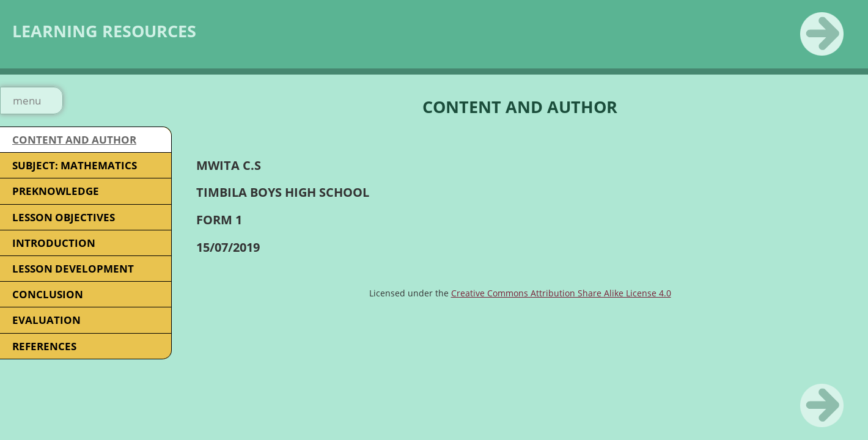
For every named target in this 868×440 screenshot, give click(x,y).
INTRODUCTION (54, 243)
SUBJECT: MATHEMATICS (75, 165)
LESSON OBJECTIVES (64, 217)
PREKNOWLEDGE (56, 191)
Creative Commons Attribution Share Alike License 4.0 (561, 293)
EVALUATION (46, 320)
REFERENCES (44, 346)
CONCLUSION (48, 294)
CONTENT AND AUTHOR (74, 140)
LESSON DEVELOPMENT (73, 269)
